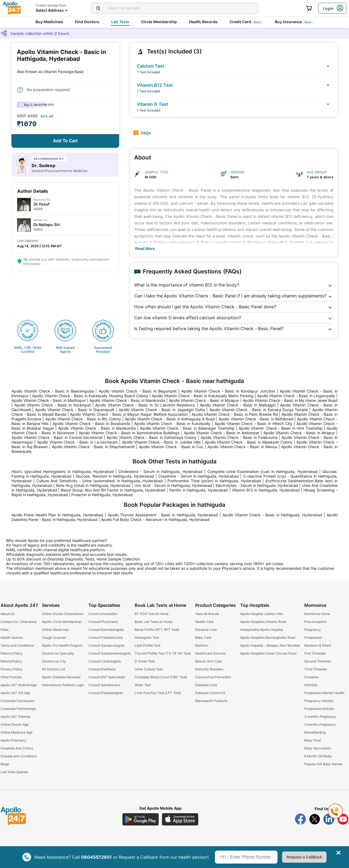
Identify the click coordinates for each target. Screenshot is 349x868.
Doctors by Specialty (58, 653)
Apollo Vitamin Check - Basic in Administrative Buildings (129, 433)
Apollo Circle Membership (62, 622)
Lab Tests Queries (14, 772)
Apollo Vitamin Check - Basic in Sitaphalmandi (93, 447)
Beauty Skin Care (209, 661)
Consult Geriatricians (104, 685)
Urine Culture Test (149, 669)
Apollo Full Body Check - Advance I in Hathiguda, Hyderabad (155, 519)
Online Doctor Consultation (63, 614)
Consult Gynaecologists (106, 645)
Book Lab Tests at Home (153, 622)
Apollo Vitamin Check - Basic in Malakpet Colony (249, 442)
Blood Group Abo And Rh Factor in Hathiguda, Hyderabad (113, 490)
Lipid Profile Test (148, 645)
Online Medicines (55, 630)
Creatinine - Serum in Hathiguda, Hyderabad (198, 476)
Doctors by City (54, 661)
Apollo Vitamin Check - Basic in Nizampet (53, 405)
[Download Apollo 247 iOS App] (180, 819)
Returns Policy (12, 653)
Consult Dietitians (102, 669)
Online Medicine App (16, 732)
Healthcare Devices (210, 653)
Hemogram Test (147, 638)
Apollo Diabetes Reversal (61, 677)
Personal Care (206, 630)
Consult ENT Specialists (107, 677)
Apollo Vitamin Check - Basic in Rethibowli (256, 419)
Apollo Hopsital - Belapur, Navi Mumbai (270, 645)
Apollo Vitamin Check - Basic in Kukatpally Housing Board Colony (90, 396)
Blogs (5, 764)
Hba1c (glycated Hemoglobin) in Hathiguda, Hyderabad (63, 471)
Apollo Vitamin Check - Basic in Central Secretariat (57, 437)
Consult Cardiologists (105, 661)
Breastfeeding (315, 732)
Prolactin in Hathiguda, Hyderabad (102, 495)
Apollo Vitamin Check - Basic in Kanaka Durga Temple (259, 410)
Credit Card (246, 22)
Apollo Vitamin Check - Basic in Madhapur (49, 400)
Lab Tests (120, 22)
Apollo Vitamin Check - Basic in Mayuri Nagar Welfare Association (129, 414)
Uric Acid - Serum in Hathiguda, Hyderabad (173, 485)
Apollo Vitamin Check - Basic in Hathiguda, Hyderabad (273, 515)
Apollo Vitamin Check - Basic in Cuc (171, 447)
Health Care (204, 622)
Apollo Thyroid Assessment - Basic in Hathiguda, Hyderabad (163, 515)
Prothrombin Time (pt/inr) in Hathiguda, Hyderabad (214, 481)
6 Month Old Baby (318, 756)
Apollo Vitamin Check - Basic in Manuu (242, 447)
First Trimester (315, 653)
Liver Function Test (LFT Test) (158, 693)
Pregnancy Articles (319, 701)
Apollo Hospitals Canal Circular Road (268, 653)
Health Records (203, 22)
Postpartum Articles (319, 709)
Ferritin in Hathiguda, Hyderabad (199, 490)
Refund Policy (11, 661)
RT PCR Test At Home (151, 614)
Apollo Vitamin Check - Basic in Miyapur (204, 400)
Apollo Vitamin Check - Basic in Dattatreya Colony (152, 437)
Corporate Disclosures (17, 701)
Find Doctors (87, 22)
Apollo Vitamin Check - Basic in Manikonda (127, 400)
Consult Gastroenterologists (109, 653)
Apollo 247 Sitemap (16, 717)
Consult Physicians (103, 622)
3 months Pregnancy (320, 717)
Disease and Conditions (19, 756)
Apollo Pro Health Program (62, 645)
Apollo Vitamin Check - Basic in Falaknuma (239, 437)
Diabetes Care (206, 685)
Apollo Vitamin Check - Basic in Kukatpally (172, 424)
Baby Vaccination (318, 748)
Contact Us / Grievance (19, 622)
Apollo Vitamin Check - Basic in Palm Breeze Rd (235, 414)
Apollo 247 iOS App (15, 693)
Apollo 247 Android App (19, 685)
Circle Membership (159, 22)
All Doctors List (54, 669)
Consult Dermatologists (106, 630)
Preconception (315, 622)
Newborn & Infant (318, 645)
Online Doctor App (15, 724)
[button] (234, 285)
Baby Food (312, 740)
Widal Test (143, 685)
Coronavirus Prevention (213, 677)
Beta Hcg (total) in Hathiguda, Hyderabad (94, 485)
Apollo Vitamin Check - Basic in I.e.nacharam (77, 442)
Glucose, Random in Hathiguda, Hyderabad (115, 476)
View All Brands (207, 614)
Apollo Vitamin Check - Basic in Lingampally (296, 396)
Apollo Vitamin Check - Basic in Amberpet (222, 433)
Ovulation (312, 677)
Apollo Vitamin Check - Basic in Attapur (299, 433)
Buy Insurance (294, 22)
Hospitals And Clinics (17, 748)
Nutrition (202, 645)
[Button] (65, 141)
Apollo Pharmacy (13, 740)
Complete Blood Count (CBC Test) (161, 677)
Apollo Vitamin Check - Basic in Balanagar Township (187, 428)
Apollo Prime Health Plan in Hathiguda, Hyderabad (57, 515)
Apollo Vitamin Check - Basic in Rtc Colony (83, 419)
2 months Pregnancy (320, 724)
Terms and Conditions (17, 645)
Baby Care (203, 638)
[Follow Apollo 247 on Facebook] (300, 819)
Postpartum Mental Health (324, 693)
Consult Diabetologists (106, 693)
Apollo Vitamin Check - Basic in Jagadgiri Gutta (162, 410)
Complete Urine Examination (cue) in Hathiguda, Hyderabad (263, 471)
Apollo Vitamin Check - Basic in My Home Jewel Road (290, 400)
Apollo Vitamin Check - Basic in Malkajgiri (238, 405)
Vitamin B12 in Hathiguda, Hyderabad (266, 490)
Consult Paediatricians (106, 638)
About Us (7, 614)
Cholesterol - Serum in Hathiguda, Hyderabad (160, 471)
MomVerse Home (317, 614)
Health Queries (12, 638)
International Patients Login (63, 685)
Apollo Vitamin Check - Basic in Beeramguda (53, 391)
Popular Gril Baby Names (323, 764)
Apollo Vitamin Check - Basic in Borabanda (91, 424)
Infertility (311, 685)
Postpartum (313, 638)
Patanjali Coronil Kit (210, 693)
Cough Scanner (54, 638)
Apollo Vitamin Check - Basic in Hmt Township (280, 428)
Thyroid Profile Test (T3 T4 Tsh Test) (163, 653)
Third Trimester (316, 669)
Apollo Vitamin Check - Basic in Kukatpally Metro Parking (203, 396)
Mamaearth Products (211, 701)
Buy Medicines (49, 22)
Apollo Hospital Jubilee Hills (261, 614)
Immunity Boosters (209, 669)
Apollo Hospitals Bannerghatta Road (268, 638)
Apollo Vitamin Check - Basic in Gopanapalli (75, 410)
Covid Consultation (103, 614)
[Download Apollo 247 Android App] (141, 819)
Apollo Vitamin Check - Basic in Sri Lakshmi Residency (145, 405)
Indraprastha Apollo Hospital (262, 630)
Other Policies (11, 677)
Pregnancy (313, 630)
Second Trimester (318, 661)
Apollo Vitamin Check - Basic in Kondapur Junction (228, 391)
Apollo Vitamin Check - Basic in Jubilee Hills (161, 442)
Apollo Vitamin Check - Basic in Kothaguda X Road (170, 419)
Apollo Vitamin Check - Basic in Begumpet (138, 391)
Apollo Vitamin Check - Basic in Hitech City (253, 424)
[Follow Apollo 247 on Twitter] (315, 819)
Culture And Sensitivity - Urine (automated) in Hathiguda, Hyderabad (100, 481)
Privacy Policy (12, 669)
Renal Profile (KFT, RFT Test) (157, 630)
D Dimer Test (145, 661)
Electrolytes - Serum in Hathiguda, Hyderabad (257, 485)
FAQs (4, 630)
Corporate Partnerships (18, 709)
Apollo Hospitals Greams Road (263, 622)
